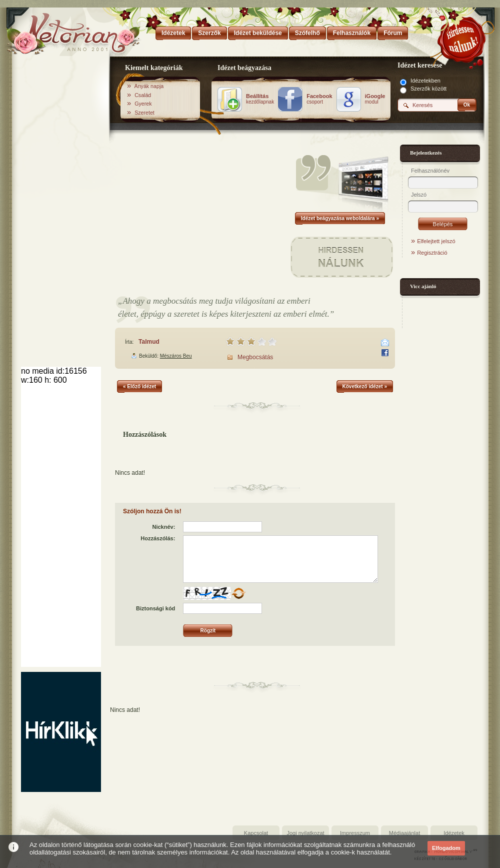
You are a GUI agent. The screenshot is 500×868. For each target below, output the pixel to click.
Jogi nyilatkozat (305, 833)
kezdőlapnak (260, 99)
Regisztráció (432, 253)
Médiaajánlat (404, 833)
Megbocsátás (255, 357)
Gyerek (143, 104)
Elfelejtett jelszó (436, 241)
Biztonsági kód (155, 608)
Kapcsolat (256, 833)
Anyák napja (149, 86)
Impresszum (355, 833)
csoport (319, 99)
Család (143, 95)
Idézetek (454, 833)
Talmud (149, 342)
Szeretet (144, 113)
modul (375, 99)
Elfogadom (446, 848)
